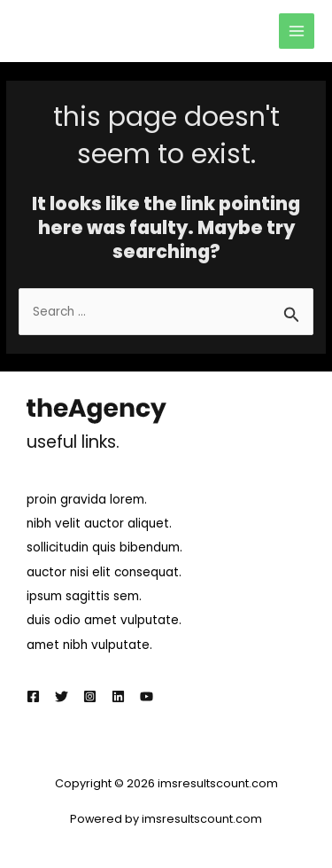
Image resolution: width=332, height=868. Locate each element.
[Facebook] (33, 696)
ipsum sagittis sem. (84, 596)
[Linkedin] (118, 696)
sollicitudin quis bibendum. (104, 547)
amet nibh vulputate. (89, 645)
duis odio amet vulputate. (104, 620)
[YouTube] (147, 696)
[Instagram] (90, 696)
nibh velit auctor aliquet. (99, 524)
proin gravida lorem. (87, 500)
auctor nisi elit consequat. (104, 572)
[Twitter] (62, 696)
